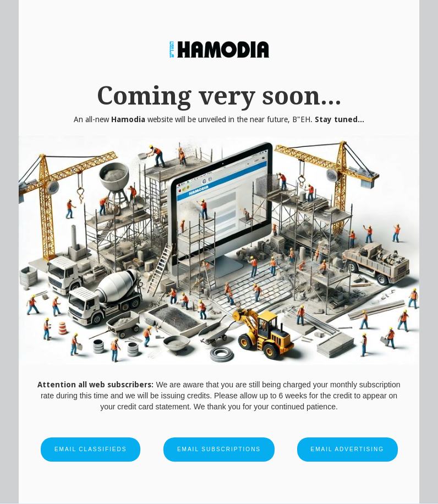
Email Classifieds (91, 449)
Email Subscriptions (219, 449)
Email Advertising (347, 449)
